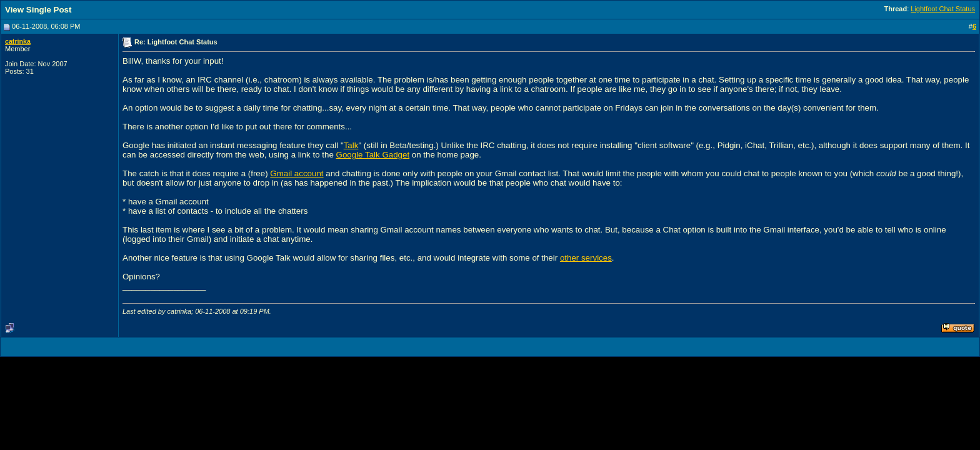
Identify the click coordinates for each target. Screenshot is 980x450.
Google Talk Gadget (373, 155)
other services (586, 258)
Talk (351, 145)
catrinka (18, 41)
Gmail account (297, 173)
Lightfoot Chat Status (943, 9)
